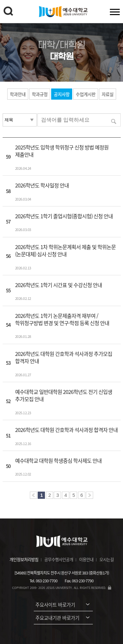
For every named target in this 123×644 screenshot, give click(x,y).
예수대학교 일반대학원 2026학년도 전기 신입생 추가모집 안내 (64, 395)
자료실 (108, 94)
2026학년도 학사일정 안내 (42, 185)
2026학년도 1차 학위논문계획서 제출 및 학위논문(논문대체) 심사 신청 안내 (65, 250)
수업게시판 (86, 94)
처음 (33, 495)
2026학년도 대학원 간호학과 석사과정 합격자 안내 (66, 430)
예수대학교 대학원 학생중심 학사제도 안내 (58, 460)
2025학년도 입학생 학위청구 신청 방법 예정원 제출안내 (62, 151)
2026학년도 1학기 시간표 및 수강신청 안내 (59, 285)
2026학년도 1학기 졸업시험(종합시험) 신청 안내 (64, 216)
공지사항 (62, 94)
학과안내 (18, 94)
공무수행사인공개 (59, 559)
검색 (8, 11)
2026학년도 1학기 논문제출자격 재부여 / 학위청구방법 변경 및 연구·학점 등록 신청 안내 (62, 319)
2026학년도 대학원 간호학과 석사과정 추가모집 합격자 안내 (64, 357)
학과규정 (40, 94)
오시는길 (107, 559)
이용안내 (86, 559)
